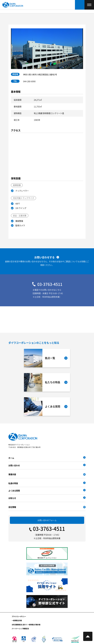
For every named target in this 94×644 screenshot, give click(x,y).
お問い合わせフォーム (47, 520)
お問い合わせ (14, 465)
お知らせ (12, 498)
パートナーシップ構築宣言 (20, 629)
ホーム (11, 458)
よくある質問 (14, 491)
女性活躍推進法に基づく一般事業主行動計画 (26, 625)
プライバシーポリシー (19, 617)
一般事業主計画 (17, 620)
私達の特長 (13, 483)
